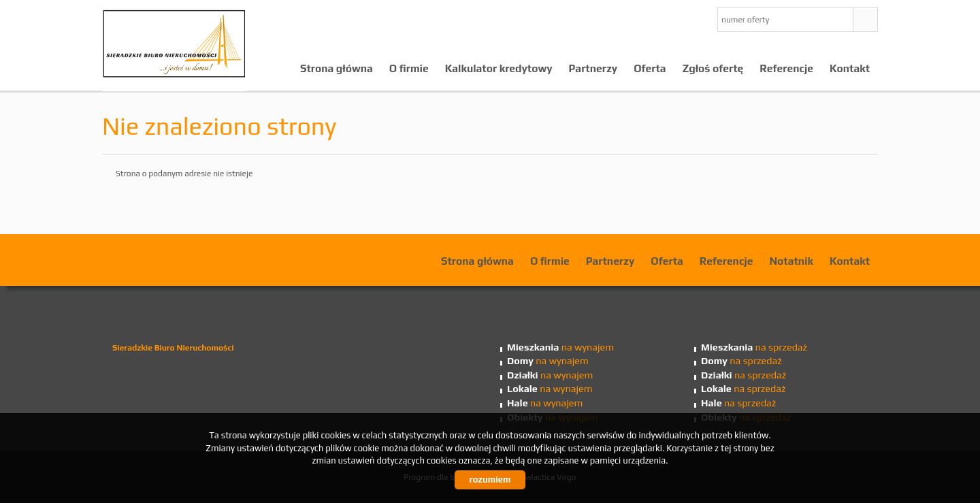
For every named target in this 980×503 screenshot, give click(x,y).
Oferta (650, 68)
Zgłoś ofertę (713, 68)
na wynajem (560, 347)
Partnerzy (593, 68)
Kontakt (850, 68)
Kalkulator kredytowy (499, 68)
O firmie (409, 68)
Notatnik (791, 261)
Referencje (786, 68)
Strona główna (337, 68)
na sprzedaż (754, 347)
